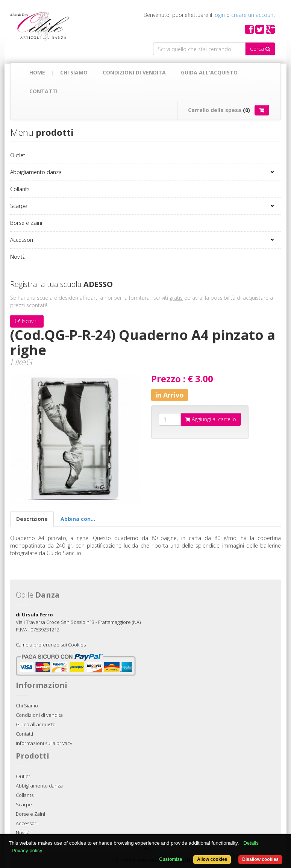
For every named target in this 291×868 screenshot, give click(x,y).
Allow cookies (212, 859)
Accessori (22, 240)
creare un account (253, 15)
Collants (20, 189)
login (219, 15)
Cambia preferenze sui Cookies (51, 645)
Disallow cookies (260, 859)
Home (37, 72)
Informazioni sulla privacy (44, 743)
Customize (171, 859)
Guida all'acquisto (209, 72)
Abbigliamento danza (36, 172)
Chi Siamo (74, 72)
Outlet (18, 155)
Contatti (43, 91)
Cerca (260, 49)
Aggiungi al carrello (211, 419)
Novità (18, 257)
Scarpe (19, 206)
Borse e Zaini (26, 223)
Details (251, 843)
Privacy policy (27, 851)
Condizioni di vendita (134, 72)
